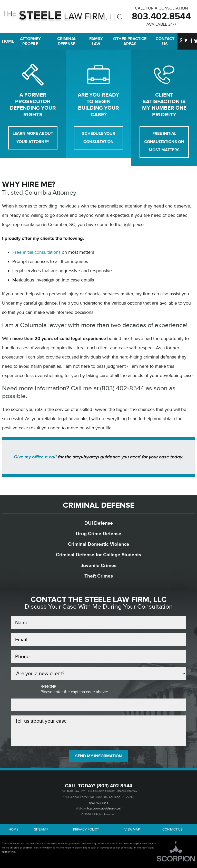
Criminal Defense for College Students (98, 555)
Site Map (41, 829)
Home (6, 41)
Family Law (96, 41)
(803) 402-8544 (114, 786)
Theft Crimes (99, 576)
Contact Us (165, 41)
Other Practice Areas (130, 41)
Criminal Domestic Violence (99, 544)
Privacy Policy (86, 829)
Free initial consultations (36, 252)
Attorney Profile (30, 41)
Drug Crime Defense (98, 534)
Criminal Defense (67, 41)
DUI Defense (99, 523)
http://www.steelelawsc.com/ (104, 809)
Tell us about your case (98, 731)
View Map (132, 829)
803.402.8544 (161, 16)
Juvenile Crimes (99, 565)
